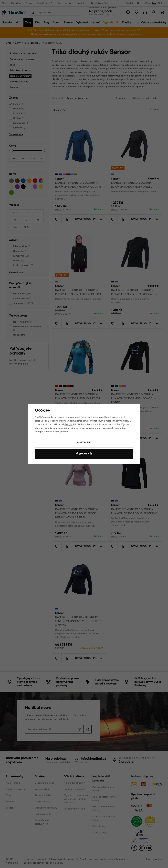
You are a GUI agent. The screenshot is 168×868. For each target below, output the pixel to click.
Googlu (68, 424)
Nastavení (84, 443)
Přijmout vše (84, 454)
